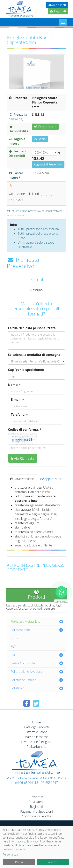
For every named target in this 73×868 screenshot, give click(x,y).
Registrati (58, 11)
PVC (13, 655)
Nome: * (14, 385)
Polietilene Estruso (23, 680)
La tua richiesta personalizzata (32, 328)
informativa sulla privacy (24, 841)
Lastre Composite (23, 663)
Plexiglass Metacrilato (26, 621)
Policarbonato (20, 630)
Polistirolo (17, 688)
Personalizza (10, 854)
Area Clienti (57, 5)
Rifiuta (19, 862)
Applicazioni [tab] (51, 479)
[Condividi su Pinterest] (45, 703)
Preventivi (37, 797)
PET (13, 646)
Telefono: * (19, 415)
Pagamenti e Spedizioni (36, 811)
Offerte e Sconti (36, 732)
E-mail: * (17, 400)
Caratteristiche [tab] (22, 479)
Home (37, 722)
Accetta (53, 862)
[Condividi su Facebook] (27, 703)
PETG (14, 638)
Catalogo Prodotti (36, 727)
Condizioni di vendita (36, 816)
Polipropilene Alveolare (27, 672)
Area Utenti (36, 802)
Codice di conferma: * (25, 430)
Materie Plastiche (36, 737)
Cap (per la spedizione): (26, 370)
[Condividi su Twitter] (36, 703)
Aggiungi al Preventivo (48, 164)
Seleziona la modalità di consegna (34, 355)
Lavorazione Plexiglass (37, 742)
